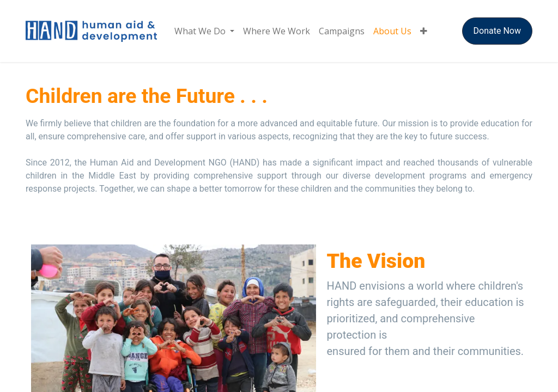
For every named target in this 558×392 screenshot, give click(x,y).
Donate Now (497, 31)
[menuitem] (204, 31)
